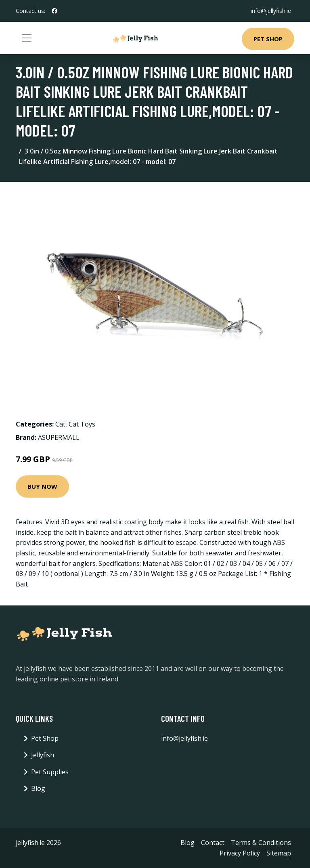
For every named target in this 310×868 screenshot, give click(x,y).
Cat (60, 424)
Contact (213, 843)
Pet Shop (268, 39)
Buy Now (42, 486)
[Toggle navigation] (27, 38)
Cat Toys (82, 424)
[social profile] (54, 11)
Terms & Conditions (261, 843)
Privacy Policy (240, 853)
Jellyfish (43, 755)
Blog (38, 788)
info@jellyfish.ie (271, 11)
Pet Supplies (50, 772)
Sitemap (279, 853)
